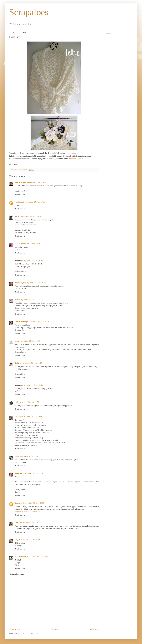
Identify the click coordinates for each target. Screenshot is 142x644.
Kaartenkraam (20, 182)
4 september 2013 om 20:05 (31, 243)
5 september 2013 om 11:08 (30, 341)
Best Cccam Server (22, 512)
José (16, 402)
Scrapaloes (29, 12)
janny (17, 341)
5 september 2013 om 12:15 (32, 363)
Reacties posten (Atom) (29, 634)
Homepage (55, 629)
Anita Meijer (20, 282)
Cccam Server (35, 512)
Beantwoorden (20, 194)
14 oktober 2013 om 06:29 (30, 539)
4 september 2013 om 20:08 (32, 260)
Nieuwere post (15, 629)
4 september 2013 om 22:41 (39, 321)
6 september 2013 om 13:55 (32, 385)
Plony (17, 456)
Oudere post (94, 629)
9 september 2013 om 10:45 (30, 456)
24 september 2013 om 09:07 (33, 503)
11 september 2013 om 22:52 (33, 473)
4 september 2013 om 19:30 (35, 202)
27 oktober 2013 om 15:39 (38, 556)
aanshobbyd (19, 202)
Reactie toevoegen (17, 574)
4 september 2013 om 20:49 (35, 282)
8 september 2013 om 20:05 (32, 417)
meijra (17, 539)
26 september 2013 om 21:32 (31, 523)
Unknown (18, 503)
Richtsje (18, 363)
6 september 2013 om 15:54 (29, 402)
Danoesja (18, 473)
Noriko (17, 216)
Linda (17, 523)
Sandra (17, 243)
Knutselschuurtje (21, 556)
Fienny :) (18, 417)
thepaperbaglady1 (76, 159)
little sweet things (21, 321)
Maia (17, 299)
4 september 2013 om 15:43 (37, 182)
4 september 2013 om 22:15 (29, 299)
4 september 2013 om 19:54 (31, 216)
